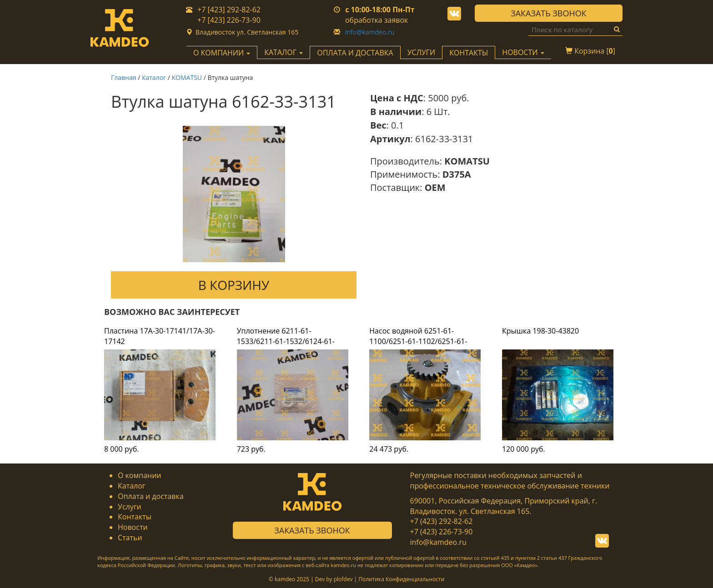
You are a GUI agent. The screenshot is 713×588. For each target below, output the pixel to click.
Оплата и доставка (355, 53)
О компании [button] (222, 53)
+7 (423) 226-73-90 (442, 532)
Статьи (130, 538)
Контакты (469, 53)
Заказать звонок (548, 13)
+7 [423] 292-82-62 (229, 10)
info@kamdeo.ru (370, 32)
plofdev (343, 579)
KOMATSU (187, 77)
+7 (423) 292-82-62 (442, 521)
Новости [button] (523, 52)
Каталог (154, 77)
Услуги (422, 52)
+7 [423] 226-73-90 (229, 20)
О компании (140, 475)
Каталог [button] (284, 52)
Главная (124, 77)
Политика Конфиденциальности (401, 579)
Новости (133, 527)
